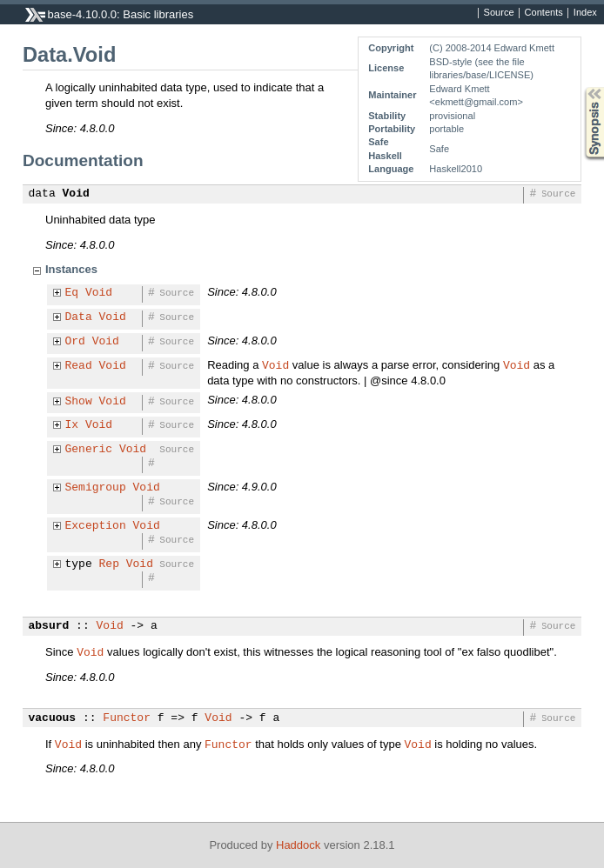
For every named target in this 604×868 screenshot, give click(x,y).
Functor (127, 718)
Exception (96, 526)
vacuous (53, 718)
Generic (89, 450)
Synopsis (581, 87)
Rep (109, 564)
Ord (75, 342)
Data (79, 317)
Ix (72, 425)
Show (79, 402)
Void (76, 194)
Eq (72, 293)
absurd (49, 626)
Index (585, 13)
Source (499, 13)
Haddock (298, 845)
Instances (71, 269)
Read (79, 366)
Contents (544, 13)
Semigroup (96, 488)
